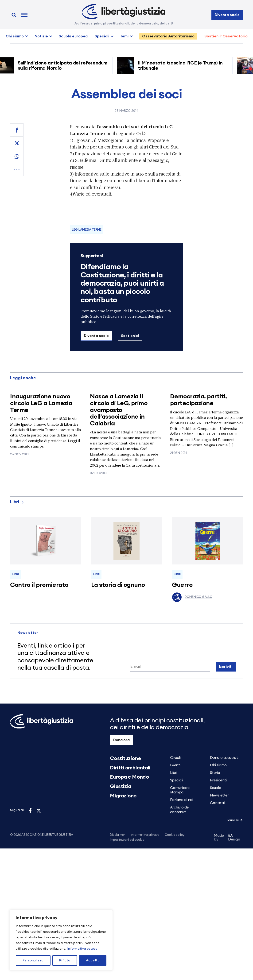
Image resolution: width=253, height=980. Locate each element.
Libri (17, 502)
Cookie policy (175, 835)
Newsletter (219, 795)
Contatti (217, 803)
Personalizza (33, 960)
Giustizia (120, 786)
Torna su (234, 820)
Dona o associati (224, 758)
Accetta (93, 960)
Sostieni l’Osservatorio (226, 36)
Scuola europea (73, 36)
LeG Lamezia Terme (87, 230)
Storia (215, 773)
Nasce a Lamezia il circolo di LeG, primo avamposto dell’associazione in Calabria (119, 410)
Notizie (41, 36)
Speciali (102, 36)
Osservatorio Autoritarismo (168, 36)
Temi (124, 36)
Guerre (182, 585)
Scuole (215, 788)
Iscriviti (226, 667)
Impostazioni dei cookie (127, 840)
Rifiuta (65, 960)
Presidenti (218, 780)
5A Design (227, 838)
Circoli (175, 758)
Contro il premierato (39, 585)
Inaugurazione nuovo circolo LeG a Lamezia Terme (41, 403)
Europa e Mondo (129, 777)
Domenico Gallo (192, 597)
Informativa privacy (145, 835)
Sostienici (130, 336)
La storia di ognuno (118, 585)
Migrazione (123, 796)
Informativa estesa (82, 949)
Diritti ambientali (130, 768)
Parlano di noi (182, 800)
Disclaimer (117, 835)
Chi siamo (15, 36)
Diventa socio (227, 15)
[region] (61, 940)
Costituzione (125, 758)
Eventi (175, 765)
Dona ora (121, 740)
